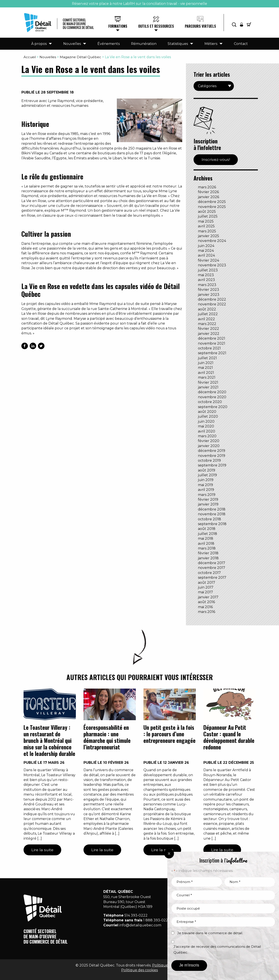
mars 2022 (207, 324)
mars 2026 (207, 187)
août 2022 (207, 309)
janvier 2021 (208, 387)
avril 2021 (206, 373)
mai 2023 (206, 275)
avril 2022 (206, 319)
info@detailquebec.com (140, 925)
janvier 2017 (208, 597)
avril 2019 (206, 490)
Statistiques (178, 44)
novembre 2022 (212, 304)
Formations (118, 26)
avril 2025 (206, 226)
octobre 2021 (209, 348)
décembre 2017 (212, 563)
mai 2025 (206, 221)
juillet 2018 (208, 534)
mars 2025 (207, 231)
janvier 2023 (209, 295)
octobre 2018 (209, 519)
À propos (39, 44)
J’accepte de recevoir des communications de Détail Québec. (217, 949)
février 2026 (208, 192)
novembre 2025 (212, 207)
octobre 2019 (209, 460)
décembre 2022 (212, 299)
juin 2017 (206, 587)
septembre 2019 (212, 465)
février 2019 (208, 499)
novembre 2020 (212, 397)
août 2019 (207, 470)
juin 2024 (206, 246)
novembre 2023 (212, 265)
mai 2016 (205, 607)
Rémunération (144, 44)
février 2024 (208, 260)
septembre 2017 (212, 578)
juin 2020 (206, 421)
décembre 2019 (212, 451)
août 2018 (207, 529)
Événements (109, 44)
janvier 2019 (208, 504)
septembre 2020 (213, 407)
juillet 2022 (208, 314)
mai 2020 (206, 426)
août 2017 (207, 583)
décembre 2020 (212, 392)
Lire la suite (42, 850)
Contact (241, 44)
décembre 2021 (212, 338)
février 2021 (208, 382)
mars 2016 (207, 612)
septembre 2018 (212, 524)
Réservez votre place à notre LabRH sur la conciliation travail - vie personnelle (139, 4)
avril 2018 (206, 544)
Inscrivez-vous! (216, 159)
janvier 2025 (208, 236)
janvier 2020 (209, 446)
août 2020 (207, 412)
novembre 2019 (212, 456)
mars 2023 (207, 285)
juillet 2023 (208, 270)
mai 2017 (205, 592)
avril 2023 (206, 280)
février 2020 (209, 441)
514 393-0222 (136, 915)
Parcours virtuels (200, 26)
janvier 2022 (209, 334)
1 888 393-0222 (157, 920)
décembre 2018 (212, 509)
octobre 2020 (210, 402)
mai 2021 (205, 368)
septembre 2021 (212, 353)
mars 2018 (207, 548)
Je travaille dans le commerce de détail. (210, 933)
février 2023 (208, 290)
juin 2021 (206, 363)
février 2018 (208, 553)
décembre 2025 (212, 202)
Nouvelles (72, 44)
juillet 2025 (208, 216)
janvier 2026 (208, 197)
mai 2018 (206, 538)
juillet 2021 (207, 358)
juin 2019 (206, 480)
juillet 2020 (208, 416)
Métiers (211, 44)
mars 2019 (207, 495)
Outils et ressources (156, 26)
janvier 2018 (208, 558)
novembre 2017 (212, 568)
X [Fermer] (169, 854)
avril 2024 (206, 255)
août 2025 (207, 212)
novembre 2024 (212, 241)
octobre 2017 (209, 573)
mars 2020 (207, 436)
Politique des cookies (139, 970)
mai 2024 (206, 251)
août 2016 (206, 602)
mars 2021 (207, 377)
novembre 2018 (212, 514)
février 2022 (208, 329)
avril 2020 (207, 431)
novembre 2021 (212, 343)
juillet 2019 (207, 475)
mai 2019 (205, 485)
